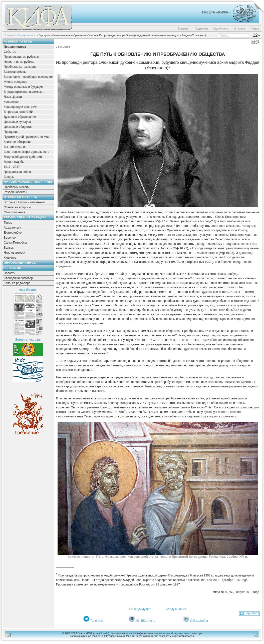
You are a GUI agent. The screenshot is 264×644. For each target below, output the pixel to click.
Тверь (8, 223)
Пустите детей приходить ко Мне (27, 137)
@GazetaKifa (199, 621)
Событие (10, 52)
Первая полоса (27, 35)
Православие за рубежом (22, 57)
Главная (184, 29)
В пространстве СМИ (19, 112)
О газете (239, 29)
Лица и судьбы (14, 162)
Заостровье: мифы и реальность (27, 152)
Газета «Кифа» (216, 12)
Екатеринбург (13, 233)
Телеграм (97, 621)
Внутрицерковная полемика (23, 92)
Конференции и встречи (21, 107)
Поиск (255, 29)
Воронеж (10, 238)
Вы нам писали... (16, 147)
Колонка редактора (17, 283)
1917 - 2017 (12, 167)
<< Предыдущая (140, 609)
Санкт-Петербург (16, 243)
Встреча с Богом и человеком (24, 202)
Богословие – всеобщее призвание (28, 77)
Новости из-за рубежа (19, 62)
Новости (10, 273)
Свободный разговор (18, 278)
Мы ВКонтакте (145, 621)
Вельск (9, 248)
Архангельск (12, 228)
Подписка (201, 29)
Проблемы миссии (17, 187)
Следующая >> (176, 609)
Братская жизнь (15, 72)
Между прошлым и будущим (24, 87)
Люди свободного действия (23, 157)
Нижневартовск (15, 253)
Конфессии (12, 102)
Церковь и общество (18, 127)
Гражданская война (17, 172)
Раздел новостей (16, 192)
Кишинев (10, 258)
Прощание (11, 132)
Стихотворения (14, 212)
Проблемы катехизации (20, 67)
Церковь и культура (17, 122)
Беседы (9, 177)
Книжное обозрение (18, 142)
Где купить (221, 29)
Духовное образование (20, 117)
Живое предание (16, 82)
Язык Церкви (13, 97)
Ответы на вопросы (17, 207)
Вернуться (252, 613)
